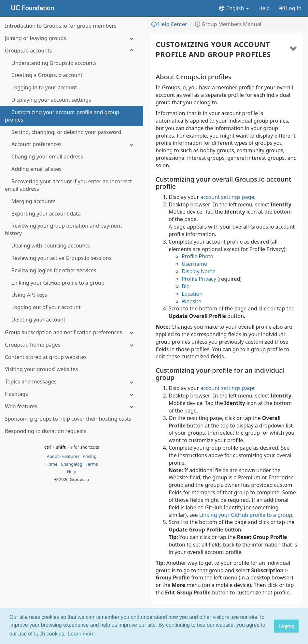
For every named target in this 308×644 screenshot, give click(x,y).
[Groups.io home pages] (72, 345)
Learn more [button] (81, 634)
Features (71, 456)
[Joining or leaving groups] (72, 38)
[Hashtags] (72, 394)
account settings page (227, 197)
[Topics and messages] (72, 382)
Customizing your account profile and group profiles (213, 49)
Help (264, 8)
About (53, 456)
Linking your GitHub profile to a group (246, 515)
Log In (290, 8)
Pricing (90, 456)
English (234, 8)
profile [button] (247, 87)
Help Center (169, 24)
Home (52, 464)
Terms (92, 464)
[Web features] (72, 406)
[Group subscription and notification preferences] (72, 332)
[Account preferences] (72, 144)
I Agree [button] (286, 626)
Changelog (72, 464)
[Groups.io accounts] (72, 51)
